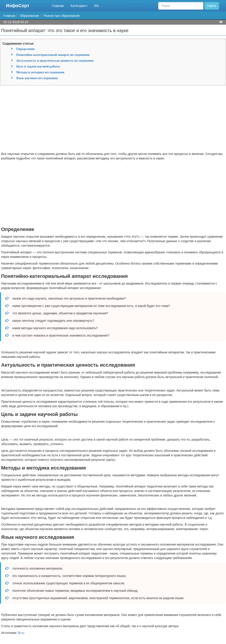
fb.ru (21, 633)
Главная (58, 6)
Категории (79, 6)
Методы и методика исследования (40, 72)
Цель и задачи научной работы (38, 66)
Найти (212, 6)
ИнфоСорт (18, 6)
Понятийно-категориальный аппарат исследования (53, 55)
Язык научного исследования (37, 78)
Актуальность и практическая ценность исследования (55, 61)
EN (96, 6)
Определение (25, 49)
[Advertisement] (113, 120)
